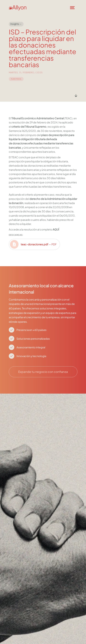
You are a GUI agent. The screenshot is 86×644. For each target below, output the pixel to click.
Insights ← (16, 24)
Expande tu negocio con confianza (43, 372)
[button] (74, 8)
